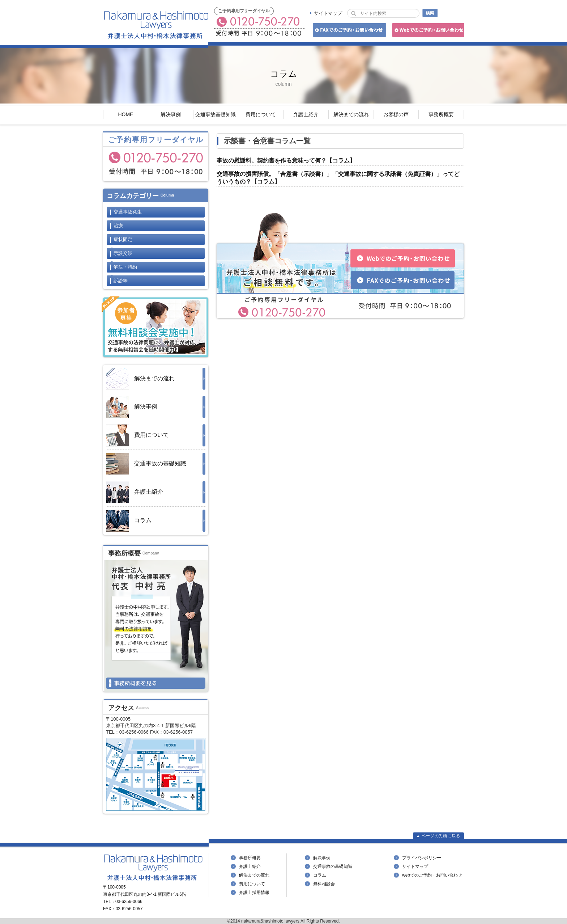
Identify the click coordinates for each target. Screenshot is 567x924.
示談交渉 (123, 253)
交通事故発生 (128, 212)
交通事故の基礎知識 (146, 464)
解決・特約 (125, 267)
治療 (118, 226)
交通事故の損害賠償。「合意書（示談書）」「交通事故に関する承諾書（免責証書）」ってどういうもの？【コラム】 (338, 178)
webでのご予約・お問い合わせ (432, 875)
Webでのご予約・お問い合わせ (427, 31)
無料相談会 (324, 884)
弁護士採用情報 (254, 893)
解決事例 (171, 114)
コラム (129, 521)
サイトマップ (328, 13)
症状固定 (123, 239)
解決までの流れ (351, 114)
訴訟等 (121, 281)
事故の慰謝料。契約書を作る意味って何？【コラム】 (286, 161)
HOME (125, 114)
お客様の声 (396, 114)
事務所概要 (441, 114)
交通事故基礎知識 (216, 114)
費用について (261, 114)
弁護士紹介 (306, 114)
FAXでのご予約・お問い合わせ (348, 31)
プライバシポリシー (422, 858)
